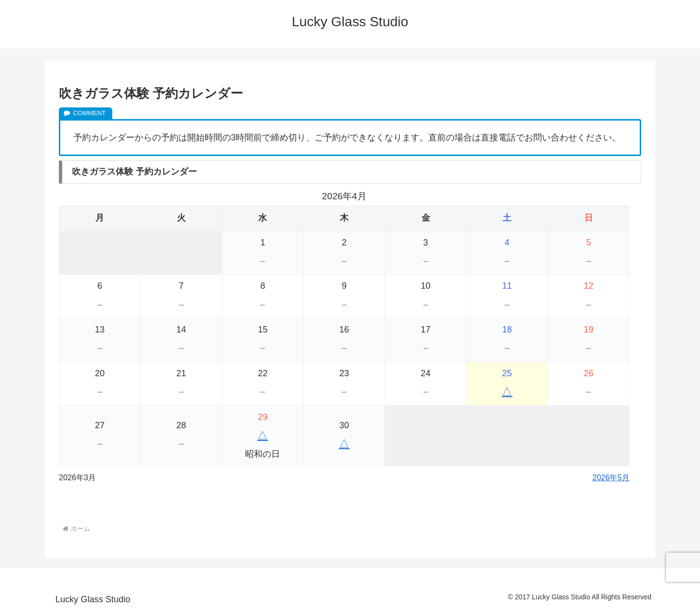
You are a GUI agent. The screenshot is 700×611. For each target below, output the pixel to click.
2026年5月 (611, 478)
